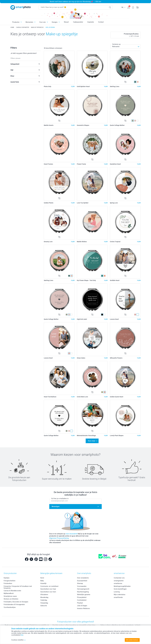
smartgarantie (119, 581)
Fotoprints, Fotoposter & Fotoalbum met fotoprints (18, 587)
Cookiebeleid (82, 600)
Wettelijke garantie (84, 595)
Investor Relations (83, 608)
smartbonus (118, 583)
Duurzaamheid (82, 581)
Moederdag (44, 597)
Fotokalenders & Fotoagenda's (14, 604)
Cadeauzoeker (78, 22)
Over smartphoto (83, 578)
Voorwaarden (82, 586)
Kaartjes (7, 578)
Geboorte (44, 606)
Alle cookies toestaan (132, 640)
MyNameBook (9, 593)
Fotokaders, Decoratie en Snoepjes (16, 602)
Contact (101, 22)
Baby (42, 581)
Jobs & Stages (82, 606)
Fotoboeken (8, 583)
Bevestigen (56, 506)
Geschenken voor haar (48, 589)
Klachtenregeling (83, 592)
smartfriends (118, 597)
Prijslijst (80, 603)
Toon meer (92, 441)
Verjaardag (44, 603)
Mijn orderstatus (120, 595)
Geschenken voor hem (48, 592)
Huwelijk (43, 583)
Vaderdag (44, 600)
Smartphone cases (10, 596)
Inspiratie (91, 22)
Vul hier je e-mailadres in (60, 499)
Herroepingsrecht (83, 589)
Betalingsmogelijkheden (122, 586)
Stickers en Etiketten (11, 599)
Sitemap (80, 583)
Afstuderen (44, 595)
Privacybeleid (82, 597)
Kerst (42, 578)
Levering (117, 592)
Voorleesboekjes (10, 607)
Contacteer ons (119, 578)
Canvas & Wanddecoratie (12, 591)
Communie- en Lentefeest (49, 586)
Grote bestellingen (120, 589)
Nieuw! (66, 22)
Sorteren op (116, 44)
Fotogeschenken (9, 581)
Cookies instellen (19, 640)
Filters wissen (15, 58)
